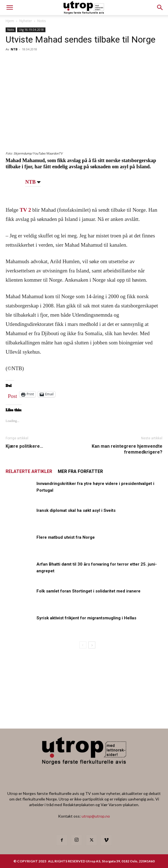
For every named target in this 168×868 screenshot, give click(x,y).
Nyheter (26, 21)
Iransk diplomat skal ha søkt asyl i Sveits (76, 510)
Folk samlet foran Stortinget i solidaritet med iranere (88, 591)
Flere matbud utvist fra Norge (66, 537)
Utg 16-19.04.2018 (31, 30)
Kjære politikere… (24, 446)
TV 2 (25, 210)
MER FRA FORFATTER (80, 471)
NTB (14, 49)
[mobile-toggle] (10, 8)
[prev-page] (83, 645)
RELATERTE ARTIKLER (29, 471)
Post (12, 395)
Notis (42, 21)
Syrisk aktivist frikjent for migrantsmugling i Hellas (86, 618)
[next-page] (92, 645)
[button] (160, 8)
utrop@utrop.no (96, 816)
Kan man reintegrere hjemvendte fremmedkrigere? (127, 449)
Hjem (10, 21)
